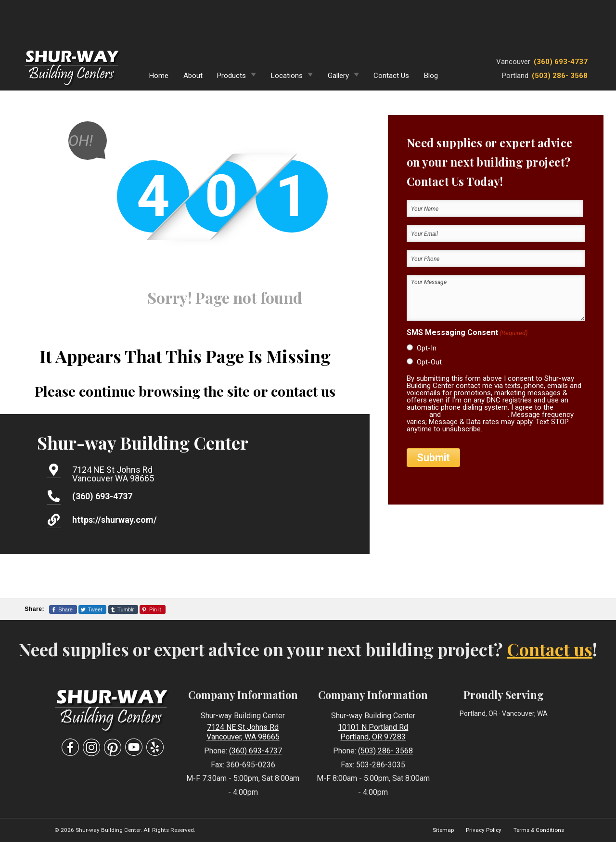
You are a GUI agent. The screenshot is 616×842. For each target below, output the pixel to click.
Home (159, 76)
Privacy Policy (484, 830)
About (193, 76)
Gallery (338, 76)
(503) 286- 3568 (560, 76)
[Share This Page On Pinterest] (152, 609)
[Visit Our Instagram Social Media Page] (91, 747)
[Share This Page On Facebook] (63, 609)
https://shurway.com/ (115, 520)
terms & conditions (475, 415)
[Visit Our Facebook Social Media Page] (70, 747)
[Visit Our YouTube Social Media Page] (134, 747)
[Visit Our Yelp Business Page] (155, 747)
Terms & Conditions (539, 830)
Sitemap (443, 830)
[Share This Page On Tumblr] (123, 609)
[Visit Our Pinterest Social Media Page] (113, 747)
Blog (431, 76)
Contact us (550, 649)
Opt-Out (429, 362)
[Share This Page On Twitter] (92, 609)
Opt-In (427, 348)
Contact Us (391, 76)
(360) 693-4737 (561, 62)
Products (231, 76)
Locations (287, 76)
